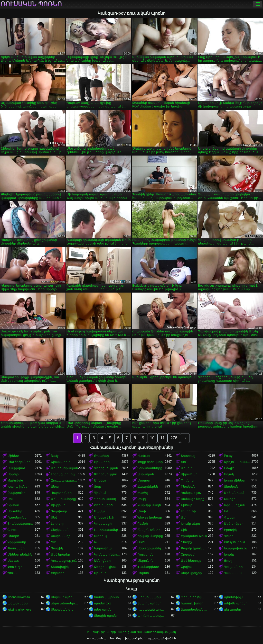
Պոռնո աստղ (105, 499)
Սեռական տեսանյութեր (65, 610)
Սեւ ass (13, 561)
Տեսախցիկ (60, 567)
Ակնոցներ (102, 561)
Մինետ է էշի (104, 518)
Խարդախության (238, 548)
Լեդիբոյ (57, 524)
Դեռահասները (150, 468)
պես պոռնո (104, 610)
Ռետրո (13, 536)
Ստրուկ (100, 536)
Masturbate (15, 480)
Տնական (231, 487)
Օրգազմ (188, 555)
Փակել (229, 518)
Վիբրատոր (17, 542)
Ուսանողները (19, 518)
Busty (55, 456)
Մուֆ (142, 511)
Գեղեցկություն (106, 474)
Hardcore (144, 456)
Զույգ (142, 499)
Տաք (98, 487)
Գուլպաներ (233, 567)
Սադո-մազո (61, 536)
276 (174, 438)
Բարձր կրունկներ (195, 548)
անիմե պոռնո (236, 603)
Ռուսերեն (145, 555)
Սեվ (54, 518)
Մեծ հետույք (191, 561)
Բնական (188, 487)
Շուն (185, 462)
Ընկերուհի (16, 493)
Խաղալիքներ (18, 487)
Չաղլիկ (57, 548)
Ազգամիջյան (235, 505)
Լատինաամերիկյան (108, 530)
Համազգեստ (148, 567)
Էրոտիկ (231, 530)
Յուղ (228, 561)
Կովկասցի (103, 524)
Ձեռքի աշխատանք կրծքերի (108, 567)
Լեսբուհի (188, 511)
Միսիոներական (64, 468)
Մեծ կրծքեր (234, 524)
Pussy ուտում (234, 542)
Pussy (228, 456)
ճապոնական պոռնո (195, 610)
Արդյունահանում (238, 462)
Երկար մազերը (150, 536)
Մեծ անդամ (234, 493)
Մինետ (13, 456)
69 (96, 542)
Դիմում (100, 493)
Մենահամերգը (63, 499)
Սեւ (10, 499)
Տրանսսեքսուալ (21, 524)
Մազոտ (144, 480)
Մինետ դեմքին (20, 555)
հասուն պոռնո (106, 597)
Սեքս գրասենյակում (151, 548)
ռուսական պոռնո (31, 4)
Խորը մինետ (234, 480)
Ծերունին (145, 561)
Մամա (99, 511)
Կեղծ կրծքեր (191, 573)
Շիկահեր (102, 462)
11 (163, 438)
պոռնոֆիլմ (233, 597)
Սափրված (16, 468)
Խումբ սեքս (190, 524)
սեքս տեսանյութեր (65, 603)
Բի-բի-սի (58, 505)
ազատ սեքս (18, 603)
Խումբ (229, 555)
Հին (184, 530)
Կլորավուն (103, 548)
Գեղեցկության (106, 468)
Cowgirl (229, 468)
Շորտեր (58, 573)
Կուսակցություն (64, 561)
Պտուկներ (16, 548)
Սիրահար (189, 474)
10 (152, 438)
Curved (12, 530)
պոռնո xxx (102, 603)
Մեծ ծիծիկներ (19, 462)
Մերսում (144, 573)
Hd (226, 511)
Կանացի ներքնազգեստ (195, 499)
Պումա (13, 573)
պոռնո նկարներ (151, 597)
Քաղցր (230, 499)
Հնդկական (60, 530)
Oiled (141, 542)
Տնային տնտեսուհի (151, 530)
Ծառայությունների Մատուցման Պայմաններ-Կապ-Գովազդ (131, 632)
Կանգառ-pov (191, 493)
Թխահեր (101, 456)
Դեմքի (143, 524)
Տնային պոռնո (149, 603)
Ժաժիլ (143, 493)
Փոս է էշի (15, 567)
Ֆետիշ (186, 542)
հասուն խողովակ (195, 603)
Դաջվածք (59, 511)
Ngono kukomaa (19, 597)
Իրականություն (194, 536)
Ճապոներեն (148, 487)
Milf (53, 542)
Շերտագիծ (103, 505)
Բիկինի (100, 573)
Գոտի (229, 536)
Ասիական (146, 474)
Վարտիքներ (61, 493)
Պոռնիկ (187, 480)
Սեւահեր (15, 511)
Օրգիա (187, 567)
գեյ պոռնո (232, 610)
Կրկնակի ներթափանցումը (108, 555)
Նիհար (187, 505)
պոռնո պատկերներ (151, 616)
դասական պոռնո (151, 610)
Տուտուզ (188, 456)
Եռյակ (229, 474)
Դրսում (13, 505)
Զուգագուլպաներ (65, 480)
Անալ (55, 487)
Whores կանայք (150, 518)
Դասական (233, 573)
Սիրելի (13, 474)
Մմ (183, 518)
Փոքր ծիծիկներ (150, 462)
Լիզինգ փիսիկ (63, 474)
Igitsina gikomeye (19, 610)
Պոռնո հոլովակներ (195, 597)
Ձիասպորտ (61, 462)
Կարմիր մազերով (151, 505)
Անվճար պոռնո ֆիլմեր (65, 597)
